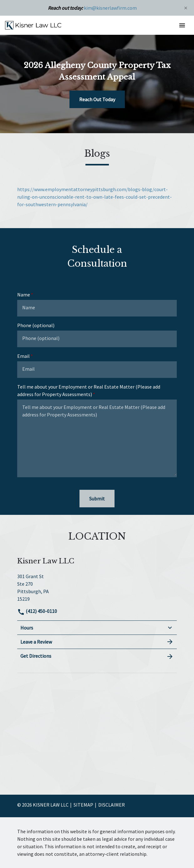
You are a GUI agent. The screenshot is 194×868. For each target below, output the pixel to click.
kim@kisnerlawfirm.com (110, 8)
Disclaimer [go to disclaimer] (112, 805)
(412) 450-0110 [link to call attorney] (37, 611)
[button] (182, 25)
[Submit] (97, 499)
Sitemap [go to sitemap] (83, 805)
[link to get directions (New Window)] (97, 587)
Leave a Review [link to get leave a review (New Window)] (97, 642)
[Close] (186, 8)
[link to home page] (33, 25)
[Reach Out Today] (97, 99)
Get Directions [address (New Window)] (97, 656)
